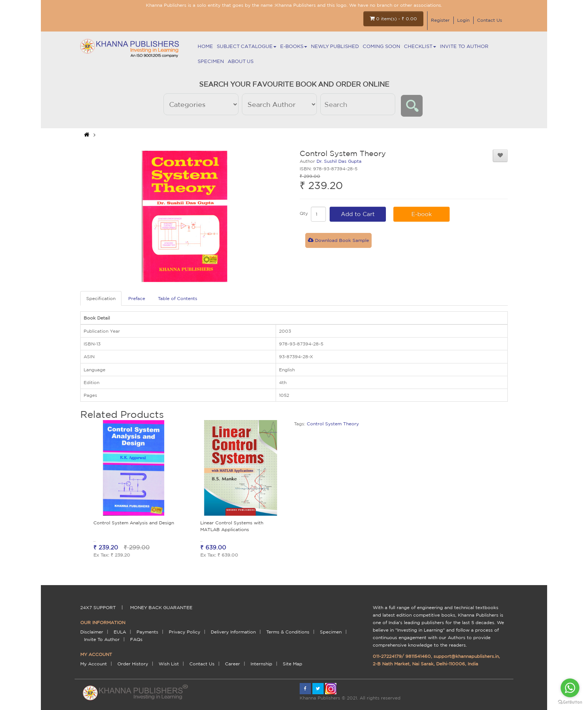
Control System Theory (333, 424)
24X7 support (98, 607)
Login (463, 20)
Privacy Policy (184, 632)
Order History (133, 664)
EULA (120, 632)
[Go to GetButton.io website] (570, 702)
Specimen (211, 61)
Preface (137, 298)
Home (205, 46)
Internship (261, 664)
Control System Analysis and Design (134, 523)
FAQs (136, 639)
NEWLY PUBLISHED (335, 46)
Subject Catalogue (247, 46)
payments (147, 632)
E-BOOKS (294, 46)
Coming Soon (381, 46)
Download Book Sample (338, 240)
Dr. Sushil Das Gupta (339, 161)
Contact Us (490, 20)
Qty (304, 213)
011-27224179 (387, 656)
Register (440, 20)
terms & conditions (288, 632)
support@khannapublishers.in (466, 656)
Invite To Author (464, 46)
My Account (94, 664)
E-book (422, 214)
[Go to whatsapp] (570, 688)
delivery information (233, 632)
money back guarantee (161, 607)
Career (232, 664)
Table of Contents (178, 298)
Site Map (292, 664)
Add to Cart (358, 214)
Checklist (420, 46)
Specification (101, 298)
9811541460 (418, 656)
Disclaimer (92, 632)
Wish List (169, 664)
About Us (241, 61)
